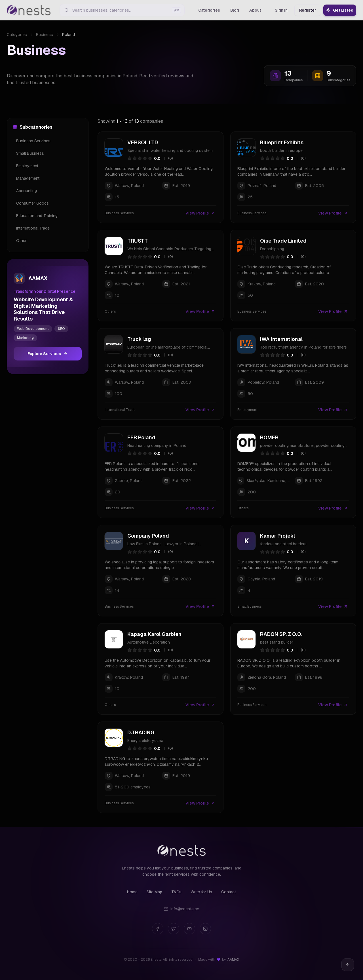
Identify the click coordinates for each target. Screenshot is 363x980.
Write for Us (201, 892)
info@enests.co (181, 909)
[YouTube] (189, 929)
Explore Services (48, 354)
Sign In (281, 10)
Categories (17, 35)
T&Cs (176, 892)
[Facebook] (158, 929)
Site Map (154, 892)
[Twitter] (174, 929)
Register (308, 10)
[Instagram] (205, 929)
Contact (229, 892)
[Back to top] (348, 965)
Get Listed (340, 10)
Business (45, 35)
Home (132, 892)
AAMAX (233, 960)
